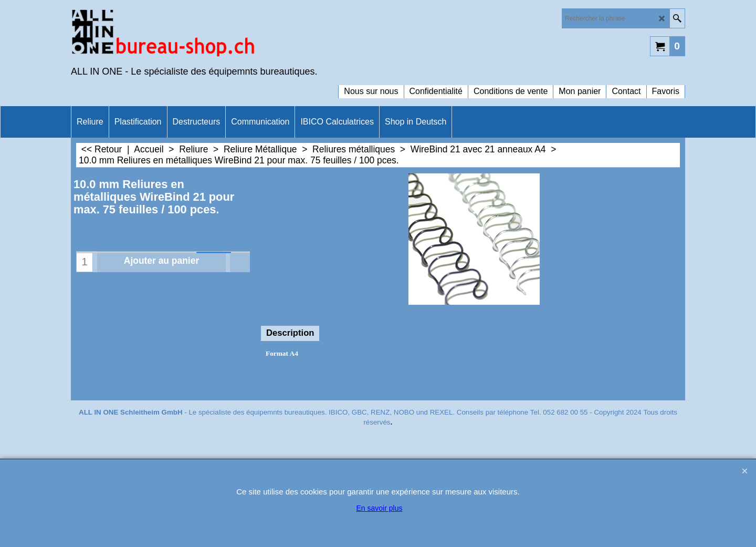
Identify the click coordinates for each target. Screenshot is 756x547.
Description (290, 333)
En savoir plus (380, 508)
